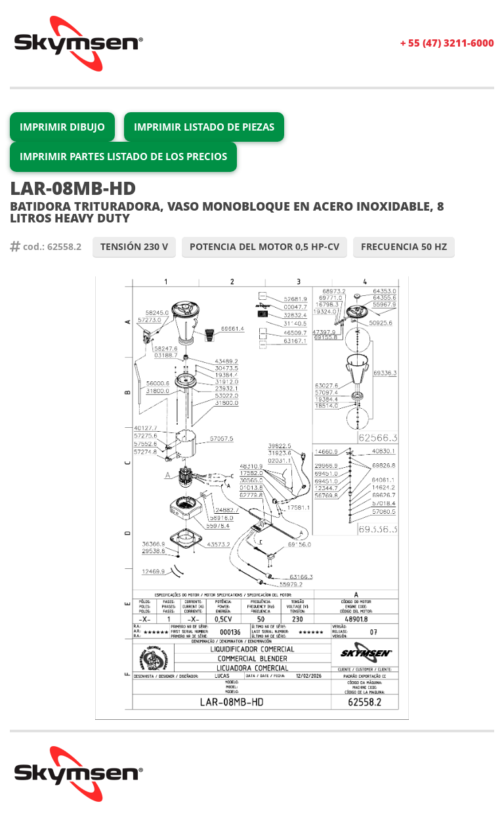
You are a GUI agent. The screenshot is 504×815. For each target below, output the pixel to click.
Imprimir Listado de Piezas (204, 127)
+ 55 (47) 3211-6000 (447, 43)
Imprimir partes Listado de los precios (123, 156)
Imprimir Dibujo (62, 127)
